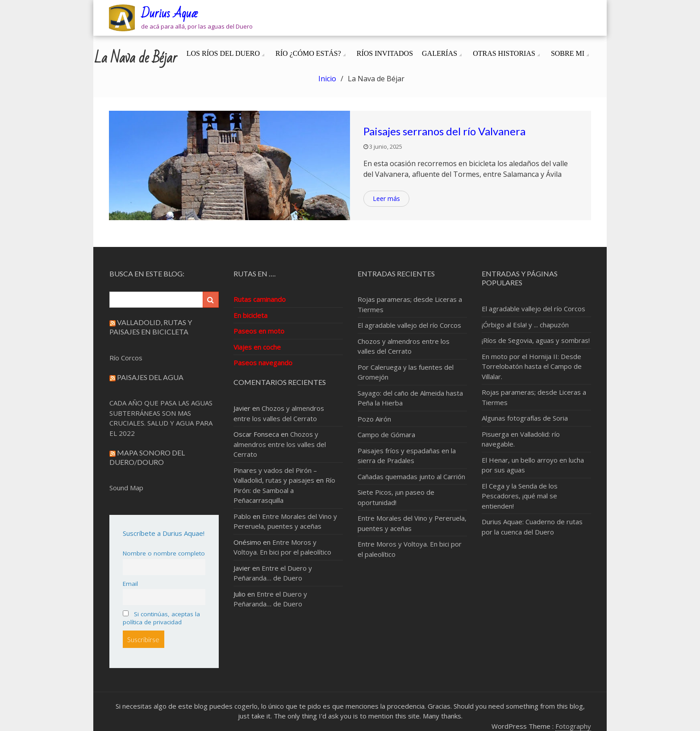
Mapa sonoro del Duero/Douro (147, 457)
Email (130, 584)
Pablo (242, 516)
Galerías (440, 53)
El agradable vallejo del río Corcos (409, 325)
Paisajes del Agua (150, 377)
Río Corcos (126, 358)
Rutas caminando (260, 299)
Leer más (386, 198)
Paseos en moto (259, 331)
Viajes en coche (257, 347)
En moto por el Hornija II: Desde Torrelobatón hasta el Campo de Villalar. (532, 366)
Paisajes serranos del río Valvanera (444, 131)
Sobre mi (568, 53)
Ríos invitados (385, 53)
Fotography (573, 726)
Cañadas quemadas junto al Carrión (411, 476)
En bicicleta (250, 315)
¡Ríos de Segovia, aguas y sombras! (536, 340)
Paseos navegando (263, 363)
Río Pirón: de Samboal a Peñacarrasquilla (284, 490)
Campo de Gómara (386, 434)
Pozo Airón (374, 419)
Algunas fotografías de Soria (525, 418)
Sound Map (126, 488)
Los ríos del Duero (223, 53)
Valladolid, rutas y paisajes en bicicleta (151, 327)
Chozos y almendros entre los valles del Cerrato (280, 444)
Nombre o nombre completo (164, 553)
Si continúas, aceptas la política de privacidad (161, 618)
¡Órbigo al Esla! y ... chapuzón (525, 325)
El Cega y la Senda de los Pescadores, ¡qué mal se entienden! (520, 496)
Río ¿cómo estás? (308, 53)
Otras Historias (504, 53)
